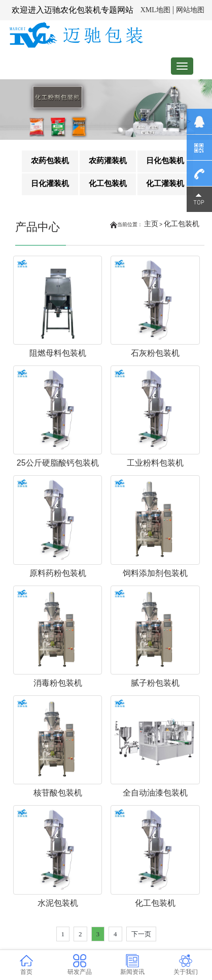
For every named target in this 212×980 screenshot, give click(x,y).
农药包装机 (50, 160)
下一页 (141, 934)
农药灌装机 (108, 160)
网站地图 (190, 10)
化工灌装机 (165, 183)
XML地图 (155, 10)
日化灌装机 (50, 183)
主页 (151, 224)
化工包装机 (108, 183)
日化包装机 (165, 160)
